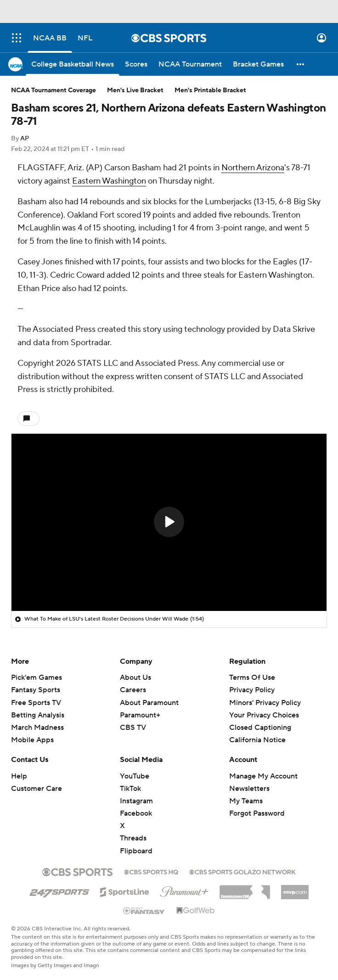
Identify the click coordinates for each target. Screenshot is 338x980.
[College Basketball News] (73, 64)
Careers (133, 690)
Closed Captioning (260, 728)
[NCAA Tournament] (190, 64)
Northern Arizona (253, 168)
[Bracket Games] (258, 64)
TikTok (130, 789)
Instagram (136, 801)
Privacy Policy (252, 690)
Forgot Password (257, 813)
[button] (301, 64)
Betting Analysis (38, 715)
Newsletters (249, 789)
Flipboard (136, 851)
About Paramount (149, 703)
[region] (169, 522)
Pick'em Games (37, 678)
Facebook (136, 813)
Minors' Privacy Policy (265, 703)
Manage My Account (263, 776)
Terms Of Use (252, 678)
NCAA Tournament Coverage (54, 90)
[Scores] (136, 64)
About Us (135, 678)
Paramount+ (140, 715)
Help (19, 776)
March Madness (37, 728)
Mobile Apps (32, 740)
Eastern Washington (109, 181)
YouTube (135, 776)
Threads (133, 838)
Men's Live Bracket (135, 90)
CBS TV (133, 728)
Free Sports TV (36, 703)
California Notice (257, 740)
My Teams (246, 801)
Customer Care (37, 789)
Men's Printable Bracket (210, 90)
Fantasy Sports (36, 690)
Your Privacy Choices (264, 715)
